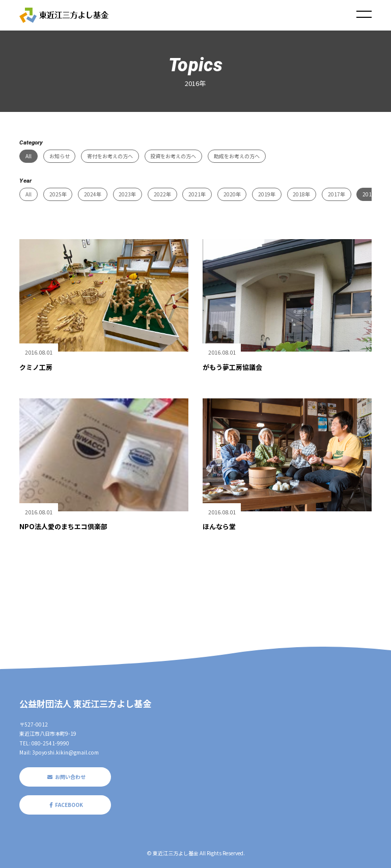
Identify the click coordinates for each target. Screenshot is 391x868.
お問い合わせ (65, 777)
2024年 (93, 194)
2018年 (301, 194)
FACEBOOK (65, 805)
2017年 (337, 194)
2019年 (267, 194)
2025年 (58, 194)
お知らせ (60, 156)
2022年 (162, 194)
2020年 (232, 194)
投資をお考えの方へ (173, 156)
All (29, 156)
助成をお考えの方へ (237, 156)
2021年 (197, 194)
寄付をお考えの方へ (110, 156)
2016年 (371, 194)
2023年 (127, 194)
